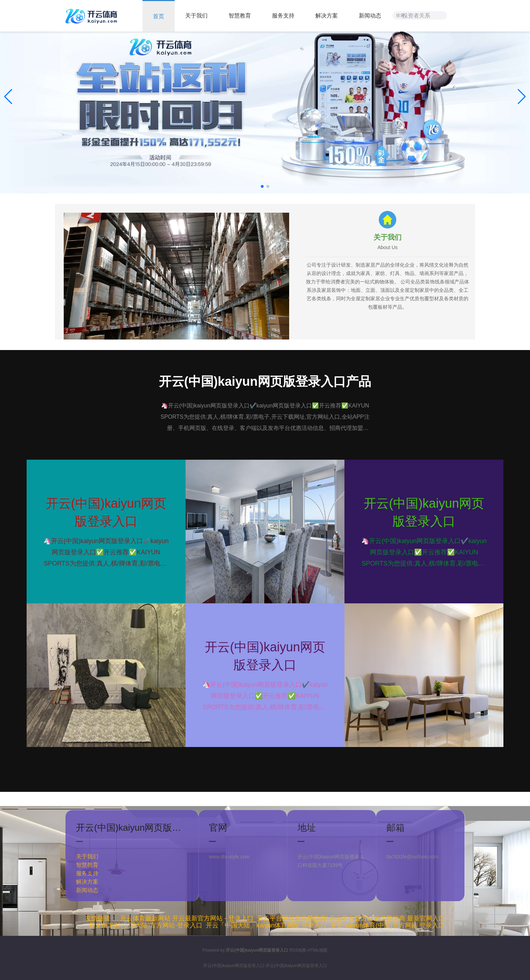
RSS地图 (298, 950)
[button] (522, 97)
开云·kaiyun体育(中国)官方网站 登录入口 (388, 925)
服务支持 (283, 16)
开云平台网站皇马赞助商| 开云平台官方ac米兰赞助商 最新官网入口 (351, 918)
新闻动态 (370, 16)
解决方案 (327, 16)
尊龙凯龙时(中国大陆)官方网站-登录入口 (146, 925)
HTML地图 (318, 950)
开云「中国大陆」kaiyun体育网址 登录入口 (266, 925)
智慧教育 (240, 16)
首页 (159, 16)
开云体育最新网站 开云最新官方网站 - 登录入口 (187, 918)
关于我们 (196, 16)
